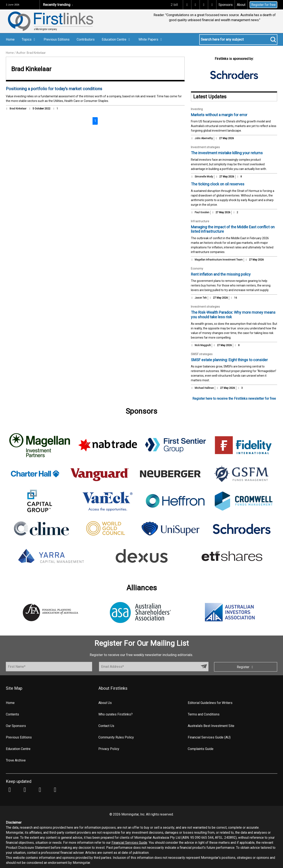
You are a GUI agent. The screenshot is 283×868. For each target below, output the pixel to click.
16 (234, 298)
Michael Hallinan (204, 388)
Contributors (86, 39)
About (241, 5)
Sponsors (226, 5)
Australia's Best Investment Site (211, 726)
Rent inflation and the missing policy (221, 274)
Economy (197, 268)
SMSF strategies (202, 354)
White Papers (151, 39)
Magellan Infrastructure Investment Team (219, 260)
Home (10, 39)
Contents (12, 714)
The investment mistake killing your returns (227, 153)
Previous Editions (57, 39)
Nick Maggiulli (203, 345)
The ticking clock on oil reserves (218, 184)
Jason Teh (201, 298)
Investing (197, 109)
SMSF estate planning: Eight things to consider (229, 360)
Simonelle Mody (204, 177)
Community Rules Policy (116, 737)
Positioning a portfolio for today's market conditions (54, 89)
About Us (105, 703)
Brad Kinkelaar (18, 109)
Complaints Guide (201, 749)
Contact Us (106, 726)
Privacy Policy (109, 749)
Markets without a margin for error (219, 115)
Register (246, 667)
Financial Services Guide (129, 843)
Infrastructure (200, 221)
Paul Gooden (202, 212)
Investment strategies (205, 147)
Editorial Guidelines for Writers (210, 703)
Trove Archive (16, 760)
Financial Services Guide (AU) (209, 737)
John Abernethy (204, 138)
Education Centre (117, 39)
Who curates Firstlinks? (115, 714)
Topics (29, 39)
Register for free (263, 5)
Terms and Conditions (204, 714)
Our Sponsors (16, 726)
